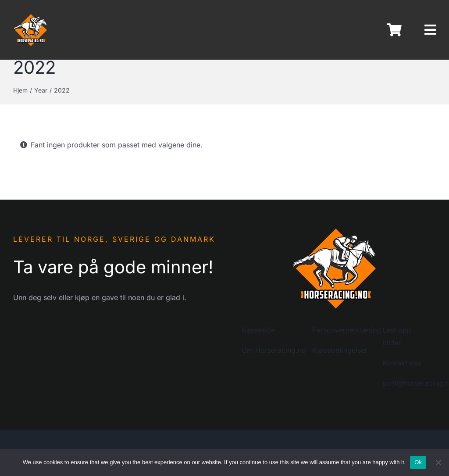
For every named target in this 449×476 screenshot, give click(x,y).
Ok (418, 462)
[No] (438, 462)
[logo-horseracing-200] (335, 230)
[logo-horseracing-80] (31, 17)
